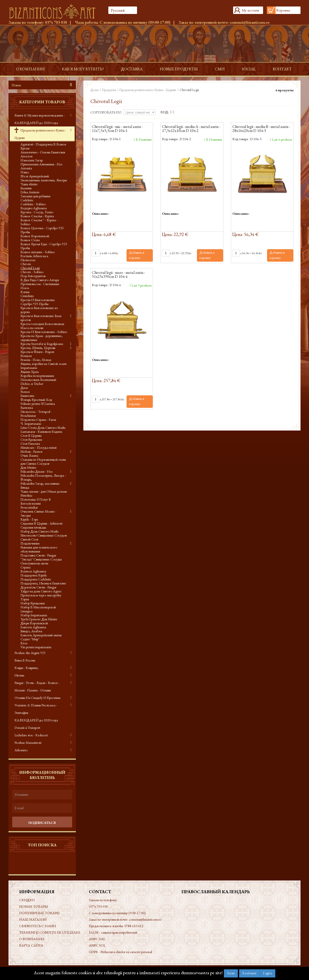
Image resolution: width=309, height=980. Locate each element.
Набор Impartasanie (34, 615)
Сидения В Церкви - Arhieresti (41, 523)
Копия (25, 292)
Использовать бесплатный (38, 380)
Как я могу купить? (83, 69)
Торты (25, 599)
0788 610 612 (134, 926)
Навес (25, 172)
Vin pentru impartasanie (36, 647)
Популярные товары (39, 913)
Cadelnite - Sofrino (33, 204)
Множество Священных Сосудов (44, 535)
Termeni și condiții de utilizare (50, 932)
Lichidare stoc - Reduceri (31, 735)
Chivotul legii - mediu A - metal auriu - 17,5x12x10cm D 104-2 (191, 129)
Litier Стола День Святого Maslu (43, 428)
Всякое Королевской (35, 236)
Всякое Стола (30, 240)
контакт (282, 69)
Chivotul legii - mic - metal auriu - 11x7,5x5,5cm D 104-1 (117, 129)
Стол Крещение (31, 439)
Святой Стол (29, 539)
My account (250, 10)
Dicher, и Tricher (32, 384)
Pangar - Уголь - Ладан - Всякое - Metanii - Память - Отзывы (37, 686)
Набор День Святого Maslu (39, 531)
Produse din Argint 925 (30, 653)
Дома (94, 90)
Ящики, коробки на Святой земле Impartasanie (44, 366)
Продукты (109, 90)
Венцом (26, 356)
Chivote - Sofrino (32, 272)
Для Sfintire (28, 467)
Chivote (26, 264)
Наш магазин (33, 919)
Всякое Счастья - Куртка (37, 216)
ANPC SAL (97, 939)
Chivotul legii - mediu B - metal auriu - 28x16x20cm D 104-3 (261, 129)
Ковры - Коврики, (26, 668)
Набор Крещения (33, 603)
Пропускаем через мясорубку (41, 595)
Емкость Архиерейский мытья (41, 635)
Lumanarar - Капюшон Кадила (41, 432)
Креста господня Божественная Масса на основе (42, 326)
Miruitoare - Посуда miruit (39, 447)
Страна (25, 567)
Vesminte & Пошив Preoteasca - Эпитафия (36, 709)
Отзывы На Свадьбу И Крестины (37, 698)
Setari (231, 973)
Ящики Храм (30, 372)
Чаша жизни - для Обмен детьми (44, 491)
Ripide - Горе (29, 519)
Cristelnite (27, 296)
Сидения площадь (33, 527)
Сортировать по (106, 112)
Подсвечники (30, 543)
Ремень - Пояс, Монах (36, 360)
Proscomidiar (29, 507)
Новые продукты (179, 69)
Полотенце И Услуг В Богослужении (36, 501)
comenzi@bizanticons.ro (250, 22)
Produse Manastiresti (28, 743)
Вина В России (25, 660)
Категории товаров (42, 102)
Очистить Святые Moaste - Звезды (38, 513)
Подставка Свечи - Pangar (38, 555)
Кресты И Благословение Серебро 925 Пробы (38, 302)
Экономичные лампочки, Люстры (44, 180)
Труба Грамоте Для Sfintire (39, 619)
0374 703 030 (56, 22)
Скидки (27, 900)
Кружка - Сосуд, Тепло (37, 212)
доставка (132, 69)
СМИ (220, 69)
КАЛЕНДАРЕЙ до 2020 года (36, 720)
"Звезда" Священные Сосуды (41, 559)
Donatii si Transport (27, 728)
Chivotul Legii (30, 268)
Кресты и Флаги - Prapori (37, 352)
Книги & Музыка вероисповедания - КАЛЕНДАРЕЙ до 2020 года (40, 119)
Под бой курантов (33, 276)
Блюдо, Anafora (31, 631)
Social (249, 69)
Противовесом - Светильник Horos (40, 286)
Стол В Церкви (31, 436)
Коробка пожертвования (37, 376)
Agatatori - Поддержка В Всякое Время (43, 146)
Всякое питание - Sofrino (38, 252)
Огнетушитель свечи (34, 563)
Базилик (26, 188)
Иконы (19, 675)
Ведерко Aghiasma (34, 208)
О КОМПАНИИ (30, 69)
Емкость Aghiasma (33, 627)
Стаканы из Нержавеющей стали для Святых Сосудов (43, 461)
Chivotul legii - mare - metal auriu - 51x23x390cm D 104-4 (118, 275)
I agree (268, 973)
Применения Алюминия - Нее (42, 164)
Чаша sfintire (29, 184)
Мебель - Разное (32, 451)
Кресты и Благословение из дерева (39, 310)
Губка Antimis (30, 192)
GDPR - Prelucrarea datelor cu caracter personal (120, 952)
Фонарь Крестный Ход (36, 400)
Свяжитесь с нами (38, 926)
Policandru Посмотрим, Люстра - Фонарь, (43, 477)
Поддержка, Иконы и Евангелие (43, 583)
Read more (249, 973)
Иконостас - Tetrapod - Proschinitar (36, 414)
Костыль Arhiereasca (34, 256)
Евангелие (27, 396)
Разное (25, 392)
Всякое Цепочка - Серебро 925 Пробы (42, 230)
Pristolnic (26, 495)
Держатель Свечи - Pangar (38, 587)
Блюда (25, 487)
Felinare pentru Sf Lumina (38, 404)
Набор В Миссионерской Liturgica (38, 609)
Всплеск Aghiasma (33, 571)
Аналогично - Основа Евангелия (43, 152)
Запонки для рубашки (35, 196)
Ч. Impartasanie (31, 424)
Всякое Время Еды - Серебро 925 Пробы (44, 246)
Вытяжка (27, 408)
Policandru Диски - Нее (37, 471)
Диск (24, 388)
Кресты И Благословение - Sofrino (44, 332)
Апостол (26, 156)
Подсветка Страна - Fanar (38, 420)
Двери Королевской (34, 623)
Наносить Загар (32, 160)
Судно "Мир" (30, 639)
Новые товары (34, 906)
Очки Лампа (29, 455)
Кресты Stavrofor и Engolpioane (42, 344)
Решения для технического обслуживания (39, 549)
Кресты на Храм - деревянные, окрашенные (42, 338)
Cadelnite (27, 200)
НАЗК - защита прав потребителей (113, 932)
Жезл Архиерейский (35, 176)
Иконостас (28, 260)
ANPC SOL (97, 945)
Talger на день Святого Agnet (41, 591)
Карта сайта (31, 945)
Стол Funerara (30, 443)
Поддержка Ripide (34, 575)
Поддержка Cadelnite (36, 579)
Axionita (26, 168)
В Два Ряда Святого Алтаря (40, 280)
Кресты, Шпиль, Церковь (38, 348)
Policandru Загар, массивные (40, 483)
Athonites (21, 750)
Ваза (24, 643)
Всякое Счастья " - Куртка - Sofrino (39, 222)
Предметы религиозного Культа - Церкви (40, 134)
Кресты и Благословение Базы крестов (41, 318)
